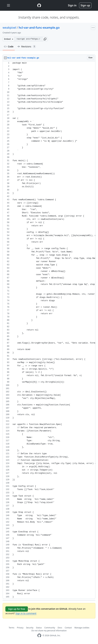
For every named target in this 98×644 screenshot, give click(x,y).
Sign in (72, 5)
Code (9, 46)
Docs (60, 628)
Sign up (85, 5)
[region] (49, 330)
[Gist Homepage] (39, 5)
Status (39, 628)
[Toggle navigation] (8, 5)
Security (30, 628)
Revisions (27, 47)
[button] (45, 39)
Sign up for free (17, 609)
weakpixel (9, 28)
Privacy (20, 628)
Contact (68, 628)
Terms (11, 628)
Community (50, 628)
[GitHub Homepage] (39, 635)
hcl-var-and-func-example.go (39, 28)
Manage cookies (82, 628)
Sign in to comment (26, 613)
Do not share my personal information (49, 631)
